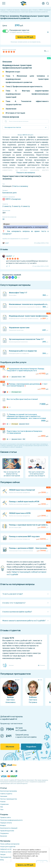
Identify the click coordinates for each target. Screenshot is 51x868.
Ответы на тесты (6, 852)
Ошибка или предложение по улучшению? (16, 239)
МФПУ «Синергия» (12, 199)
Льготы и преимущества (9, 799)
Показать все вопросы (26, 173)
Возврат (3, 825)
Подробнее (31, 747)
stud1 (6, 243)
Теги (2, 810)
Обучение (10, 747)
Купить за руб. (25, 37)
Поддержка (4, 833)
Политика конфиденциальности (11, 820)
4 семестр (25, 206)
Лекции (3, 855)
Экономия (4, 796)
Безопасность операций (9, 828)
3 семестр (16, 206)
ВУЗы (2, 860)
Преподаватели (6, 857)
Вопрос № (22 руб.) (25, 135)
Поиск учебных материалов (10, 844)
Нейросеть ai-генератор (9, 849)
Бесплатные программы (9, 791)
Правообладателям (7, 831)
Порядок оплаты (6, 823)
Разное (3, 802)
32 (3, 219)
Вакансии (4, 836)
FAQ (2, 807)
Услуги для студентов (8, 847)
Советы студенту (6, 794)
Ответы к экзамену (20, 186)
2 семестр (7, 206)
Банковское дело (10, 193)
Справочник (4, 804)
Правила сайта (6, 817)
